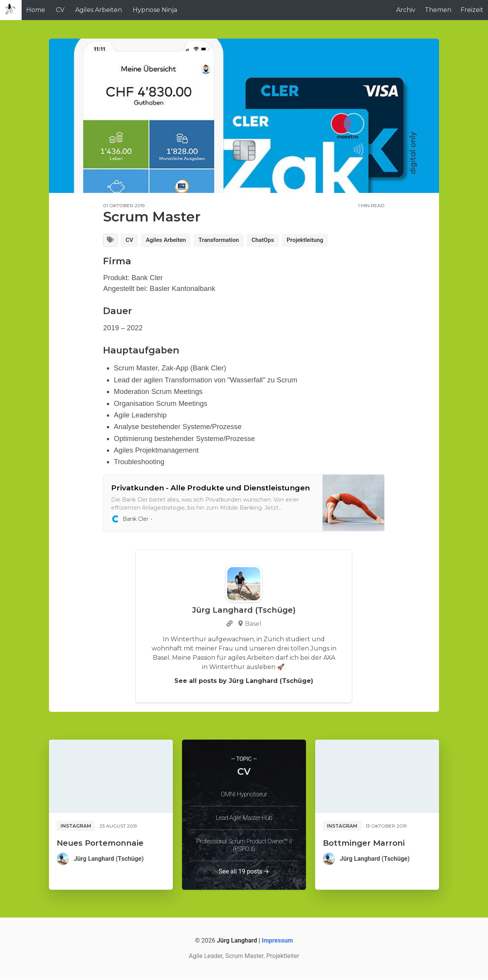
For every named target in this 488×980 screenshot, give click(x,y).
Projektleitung (316, 241)
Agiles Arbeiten (99, 10)
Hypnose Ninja (155, 10)
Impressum (277, 941)
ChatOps (271, 241)
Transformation (225, 241)
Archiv (406, 10)
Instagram (76, 827)
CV (60, 10)
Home (36, 10)
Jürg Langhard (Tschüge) (109, 859)
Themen (438, 10)
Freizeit (472, 10)
